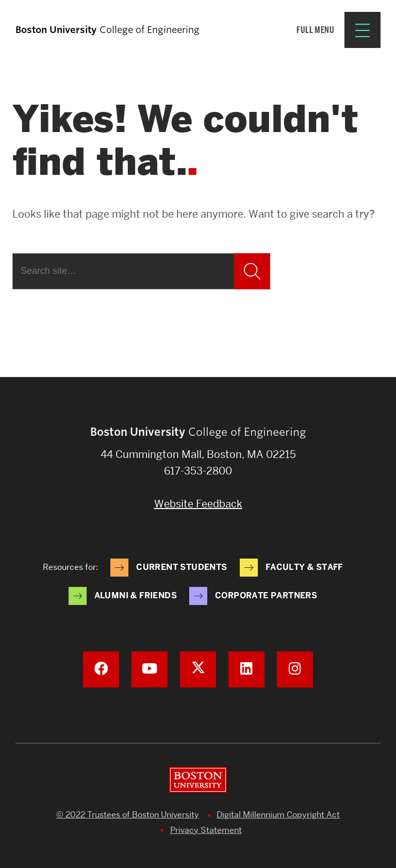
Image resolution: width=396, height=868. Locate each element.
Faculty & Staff (304, 567)
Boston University (198, 780)
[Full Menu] (339, 30)
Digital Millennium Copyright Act (278, 815)
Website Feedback (198, 504)
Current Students (181, 567)
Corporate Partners (266, 595)
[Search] (123, 271)
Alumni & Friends (136, 595)
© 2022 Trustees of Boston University (128, 815)
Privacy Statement (206, 830)
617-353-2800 (198, 471)
